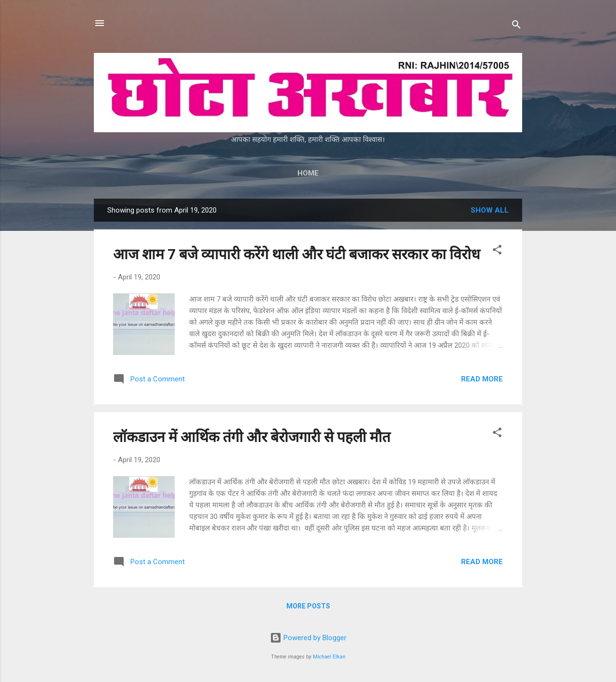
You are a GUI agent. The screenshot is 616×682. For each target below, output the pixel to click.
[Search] (516, 26)
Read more (482, 379)
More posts (308, 606)
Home (308, 173)
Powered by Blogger (308, 638)
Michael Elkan (329, 657)
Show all (490, 210)
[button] (497, 251)
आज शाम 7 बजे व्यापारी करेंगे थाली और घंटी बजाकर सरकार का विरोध (296, 254)
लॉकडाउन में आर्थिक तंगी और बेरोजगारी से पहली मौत (252, 437)
